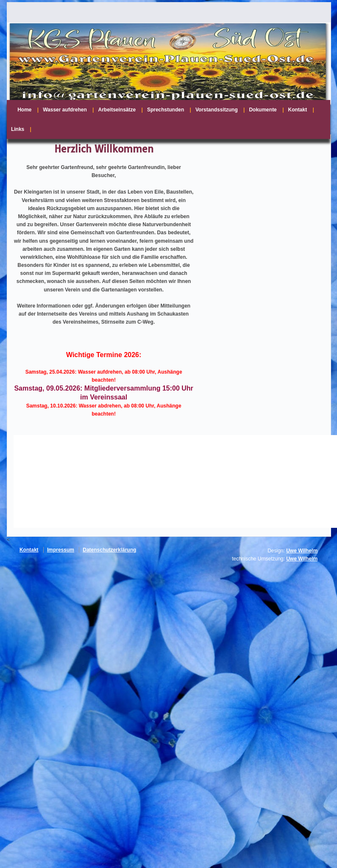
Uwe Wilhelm (302, 551)
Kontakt (298, 110)
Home (24, 110)
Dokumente (263, 110)
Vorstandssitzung (217, 110)
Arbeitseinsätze (117, 110)
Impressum (61, 550)
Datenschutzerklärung (109, 550)
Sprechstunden (166, 110)
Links (18, 129)
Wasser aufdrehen (65, 110)
